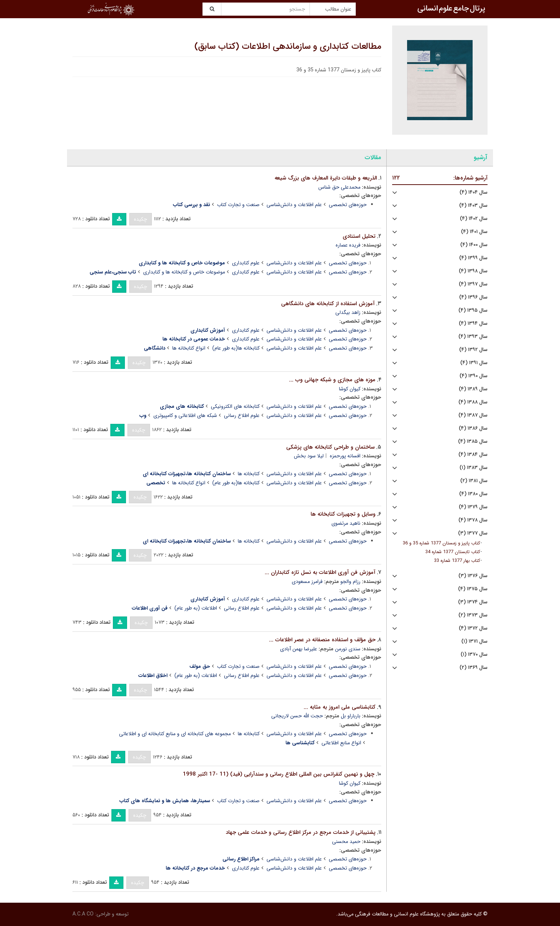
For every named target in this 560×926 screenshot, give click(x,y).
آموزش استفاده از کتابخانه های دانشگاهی (328, 304)
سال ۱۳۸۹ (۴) (473, 389)
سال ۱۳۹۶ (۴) (473, 297)
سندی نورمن (348, 649)
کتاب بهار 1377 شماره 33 (457, 561)
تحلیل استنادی (359, 236)
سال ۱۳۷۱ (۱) (474, 641)
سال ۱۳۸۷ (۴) (473, 415)
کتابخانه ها (249, 474)
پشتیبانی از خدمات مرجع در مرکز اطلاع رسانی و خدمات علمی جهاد (301, 832)
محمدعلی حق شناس (339, 187)
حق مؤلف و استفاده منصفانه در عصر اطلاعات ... (322, 640)
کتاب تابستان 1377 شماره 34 (453, 552)
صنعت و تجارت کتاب (238, 205)
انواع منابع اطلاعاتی (341, 743)
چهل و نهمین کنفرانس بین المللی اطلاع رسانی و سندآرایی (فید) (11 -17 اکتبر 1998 (279, 774)
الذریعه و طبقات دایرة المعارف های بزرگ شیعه (326, 178)
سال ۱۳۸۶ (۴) (473, 428)
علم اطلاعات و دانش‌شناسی (294, 205)
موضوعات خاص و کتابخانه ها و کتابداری (184, 272)
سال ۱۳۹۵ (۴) (473, 310)
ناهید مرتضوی (346, 523)
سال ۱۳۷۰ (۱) (474, 655)
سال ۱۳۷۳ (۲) (473, 615)
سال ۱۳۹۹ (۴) (473, 258)
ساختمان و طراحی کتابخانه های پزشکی (330, 447)
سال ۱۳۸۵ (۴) (473, 442)
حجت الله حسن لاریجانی (297, 716)
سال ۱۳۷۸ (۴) (473, 520)
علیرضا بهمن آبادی (299, 649)
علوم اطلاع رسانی (242, 415)
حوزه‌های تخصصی (348, 205)
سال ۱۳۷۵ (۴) (473, 589)
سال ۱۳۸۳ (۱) (474, 468)
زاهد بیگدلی (348, 312)
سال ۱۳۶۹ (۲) (474, 668)
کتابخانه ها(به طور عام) (236, 348)
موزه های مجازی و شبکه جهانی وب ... (332, 380)
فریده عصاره (348, 245)
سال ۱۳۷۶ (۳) (473, 576)
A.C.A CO (83, 914)
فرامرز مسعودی (307, 582)
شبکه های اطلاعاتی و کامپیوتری (185, 415)
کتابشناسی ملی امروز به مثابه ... (340, 707)
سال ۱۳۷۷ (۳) (473, 533)
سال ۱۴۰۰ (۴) (474, 245)
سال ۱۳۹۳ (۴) (473, 337)
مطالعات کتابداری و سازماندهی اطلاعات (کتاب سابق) (288, 47)
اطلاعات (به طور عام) (196, 608)
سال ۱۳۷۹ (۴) (473, 507)
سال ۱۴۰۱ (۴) (474, 232)
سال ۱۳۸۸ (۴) (473, 402)
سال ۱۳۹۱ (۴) (474, 363)
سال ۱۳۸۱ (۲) (474, 481)
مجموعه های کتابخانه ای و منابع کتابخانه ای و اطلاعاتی (175, 734)
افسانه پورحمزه (345, 456)
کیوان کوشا (350, 389)
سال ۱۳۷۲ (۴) (473, 628)
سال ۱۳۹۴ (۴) (473, 324)
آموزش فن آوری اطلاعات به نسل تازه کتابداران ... (320, 572)
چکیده (141, 219)
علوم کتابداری (246, 263)
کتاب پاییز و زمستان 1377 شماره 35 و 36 (441, 543)
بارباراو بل (351, 716)
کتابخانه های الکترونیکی (235, 406)
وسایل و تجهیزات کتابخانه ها (343, 514)
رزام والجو (350, 582)
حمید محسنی (346, 842)
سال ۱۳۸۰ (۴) (473, 494)
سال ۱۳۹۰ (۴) (474, 376)
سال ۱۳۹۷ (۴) (473, 284)
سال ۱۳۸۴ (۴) (473, 455)
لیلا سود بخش (309, 456)
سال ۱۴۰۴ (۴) (474, 192)
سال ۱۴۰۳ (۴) (473, 206)
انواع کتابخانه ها (189, 348)
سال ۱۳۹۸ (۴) (473, 271)
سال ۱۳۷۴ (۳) (473, 602)
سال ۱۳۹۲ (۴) (473, 350)
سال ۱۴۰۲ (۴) (474, 219)
